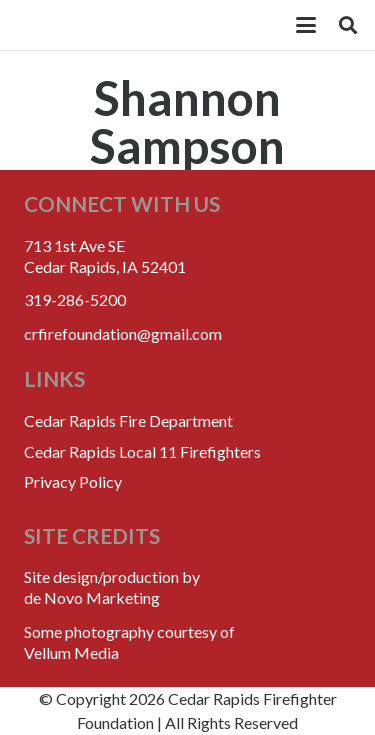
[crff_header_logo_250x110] (141, 25)
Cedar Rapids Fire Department (128, 420)
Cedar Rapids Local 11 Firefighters (142, 451)
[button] (306, 25)
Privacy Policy (73, 481)
